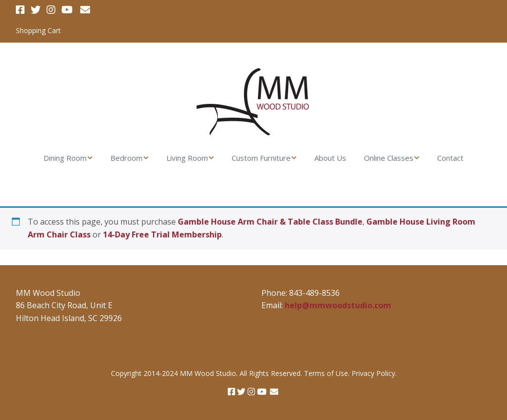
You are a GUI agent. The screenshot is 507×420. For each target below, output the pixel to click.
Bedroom (127, 158)
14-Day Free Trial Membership (162, 234)
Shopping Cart (38, 30)
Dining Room (65, 158)
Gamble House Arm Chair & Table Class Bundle (270, 222)
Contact (450, 158)
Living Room (187, 158)
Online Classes (389, 158)
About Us (330, 158)
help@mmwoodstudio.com (338, 305)
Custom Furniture (261, 158)
